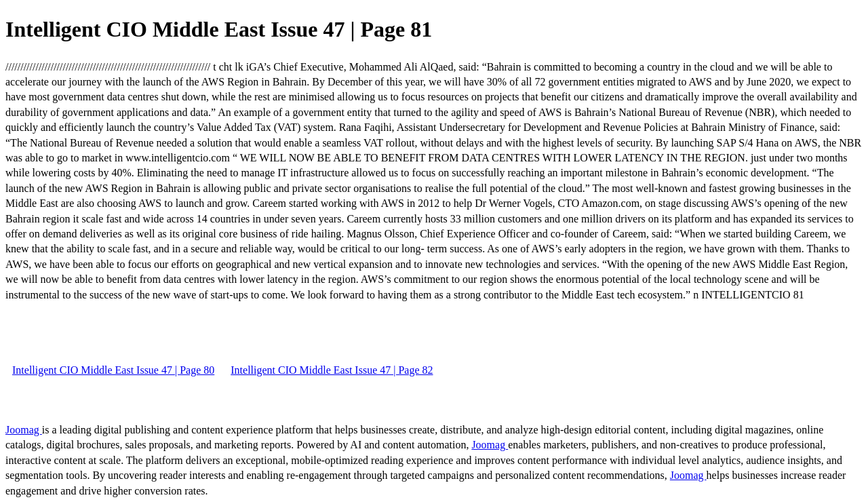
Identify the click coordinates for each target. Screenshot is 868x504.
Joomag (24, 430)
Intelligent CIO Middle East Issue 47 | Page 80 (113, 370)
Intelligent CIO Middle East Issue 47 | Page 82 (332, 370)
